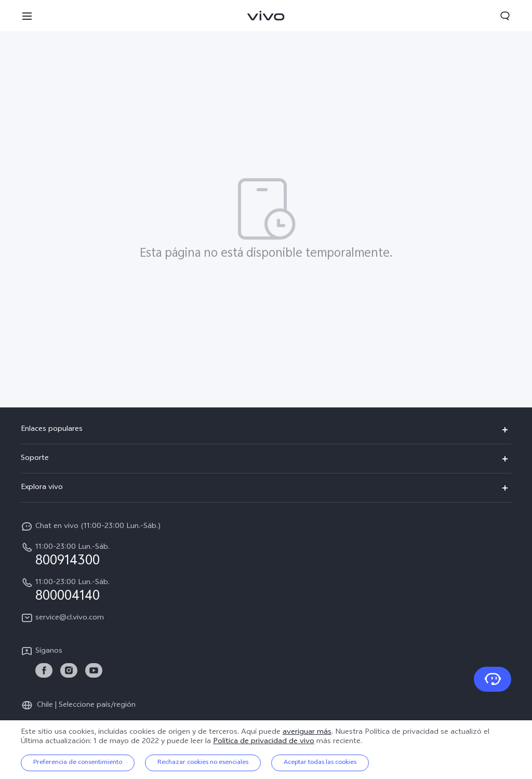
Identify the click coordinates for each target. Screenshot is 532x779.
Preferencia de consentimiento (78, 763)
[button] (27, 16)
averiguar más (307, 732)
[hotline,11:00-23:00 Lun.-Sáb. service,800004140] (266, 590)
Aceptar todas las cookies (320, 763)
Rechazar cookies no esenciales (203, 763)
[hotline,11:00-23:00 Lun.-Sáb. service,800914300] (266, 554)
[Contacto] (493, 679)
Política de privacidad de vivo (264, 742)
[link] (44, 671)
